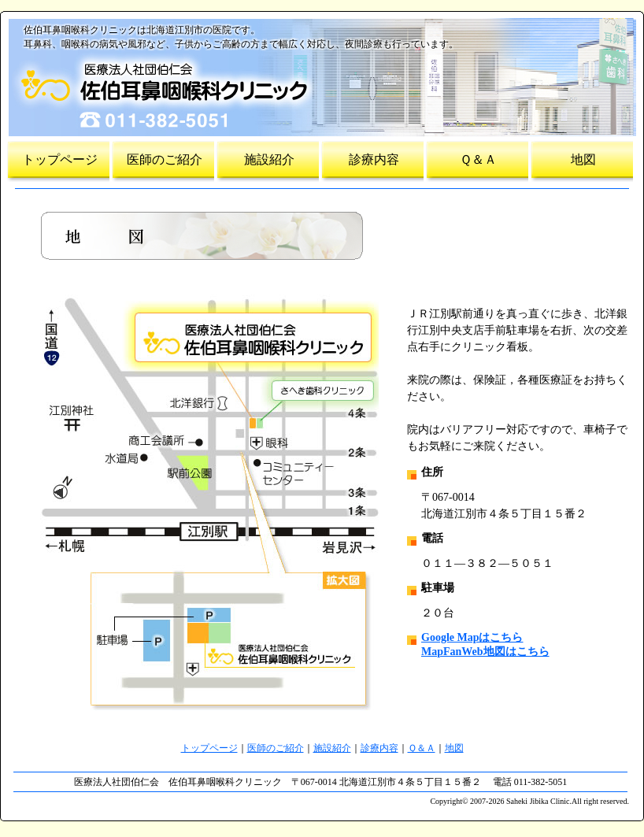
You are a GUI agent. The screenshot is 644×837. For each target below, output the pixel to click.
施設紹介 (269, 159)
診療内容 (374, 159)
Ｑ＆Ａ (478, 159)
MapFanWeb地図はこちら (485, 652)
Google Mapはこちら (472, 637)
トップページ (60, 159)
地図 (583, 159)
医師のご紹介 (165, 159)
